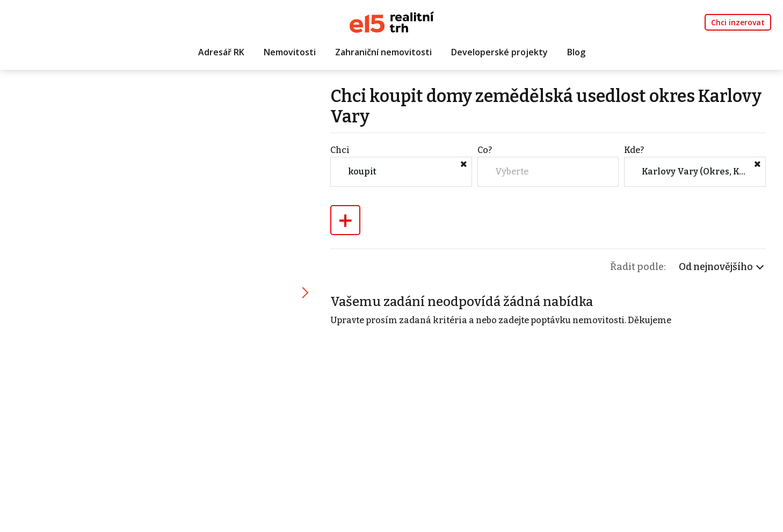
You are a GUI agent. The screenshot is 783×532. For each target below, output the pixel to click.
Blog (576, 52)
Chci (340, 150)
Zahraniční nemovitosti (383, 52)
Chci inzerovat (738, 22)
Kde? (634, 150)
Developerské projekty (499, 52)
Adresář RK (221, 52)
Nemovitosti (290, 52)
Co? (485, 150)
